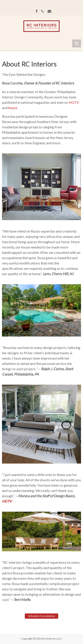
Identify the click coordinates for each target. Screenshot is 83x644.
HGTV (74, 102)
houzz (13, 108)
